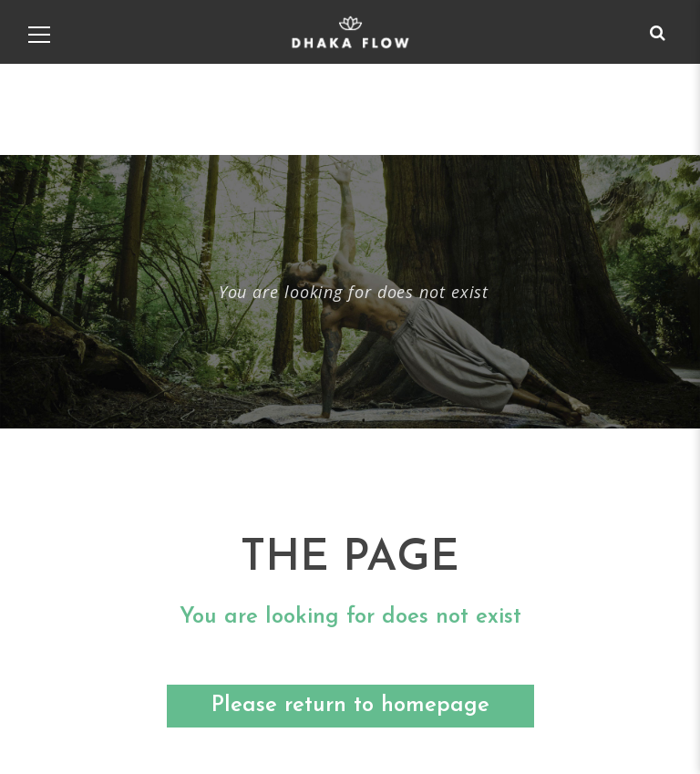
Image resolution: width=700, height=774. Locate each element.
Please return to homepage (350, 706)
